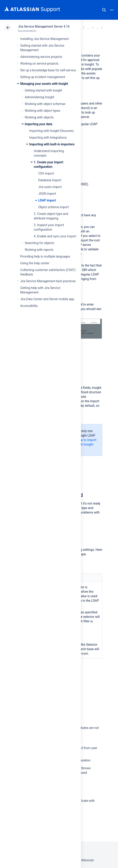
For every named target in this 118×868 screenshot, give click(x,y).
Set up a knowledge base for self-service (48, 70)
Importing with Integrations (48, 138)
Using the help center (35, 263)
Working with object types (42, 111)
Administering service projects (41, 57)
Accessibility (29, 306)
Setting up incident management (43, 77)
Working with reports (39, 250)
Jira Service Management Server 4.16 (44, 26)
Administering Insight (39, 97)
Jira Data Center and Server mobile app (47, 299)
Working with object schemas (45, 104)
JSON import (47, 194)
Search (104, 10)
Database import (50, 180)
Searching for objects (39, 243)
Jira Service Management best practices (48, 281)
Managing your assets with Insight (44, 84)
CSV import (46, 173)
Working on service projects (39, 63)
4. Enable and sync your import (55, 236)
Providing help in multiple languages (45, 256)
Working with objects (39, 117)
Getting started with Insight (43, 90)
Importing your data (38, 124)
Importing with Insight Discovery (51, 131)
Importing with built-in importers (52, 144)
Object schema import (54, 207)
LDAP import (47, 200)
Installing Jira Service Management (45, 39)
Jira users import (50, 187)
